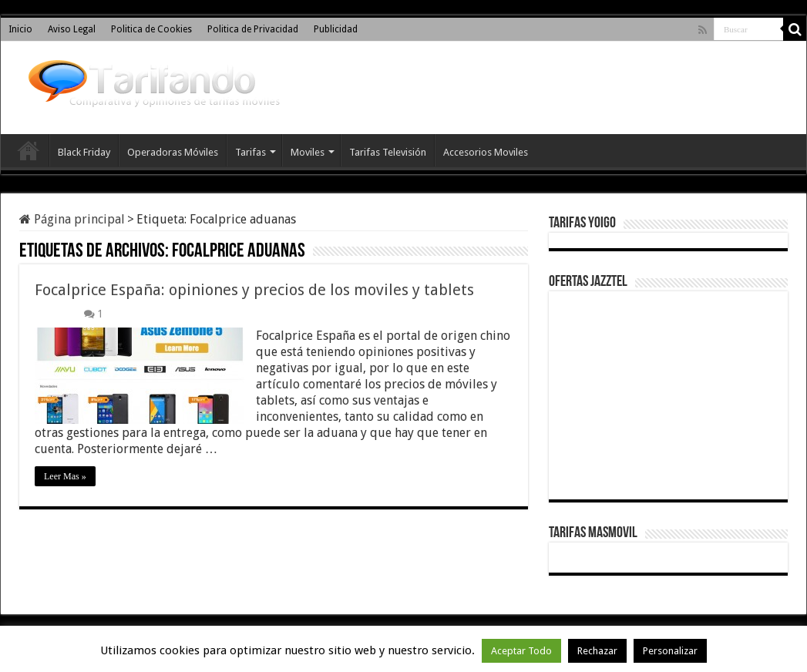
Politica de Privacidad (253, 29)
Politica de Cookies (151, 29)
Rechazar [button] (597, 651)
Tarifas (251, 152)
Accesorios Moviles (486, 152)
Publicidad (336, 29)
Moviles (308, 152)
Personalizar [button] (670, 651)
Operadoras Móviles (173, 152)
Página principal (72, 219)
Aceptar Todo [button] (521, 651)
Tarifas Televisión (388, 152)
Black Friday (84, 152)
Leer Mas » (65, 476)
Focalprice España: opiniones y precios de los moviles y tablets (254, 290)
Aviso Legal (72, 29)
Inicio (20, 29)
